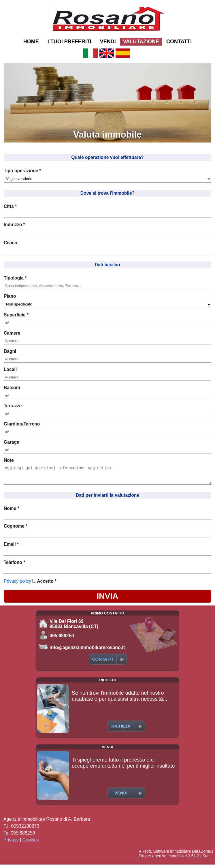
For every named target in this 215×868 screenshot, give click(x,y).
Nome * (12, 512)
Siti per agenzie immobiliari (163, 859)
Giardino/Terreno (22, 424)
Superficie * (16, 315)
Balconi (12, 388)
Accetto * (47, 585)
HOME (31, 42)
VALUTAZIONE (141, 42)
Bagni (10, 351)
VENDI (108, 42)
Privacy (11, 843)
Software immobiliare (172, 855)
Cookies (31, 843)
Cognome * (16, 529)
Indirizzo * (14, 225)
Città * (10, 206)
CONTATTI (179, 42)
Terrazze (13, 406)
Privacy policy (17, 585)
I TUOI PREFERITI (69, 42)
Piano (10, 296)
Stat (206, 859)
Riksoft (145, 855)
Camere (12, 333)
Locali (10, 369)
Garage (12, 442)
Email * (11, 548)
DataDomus (203, 855)
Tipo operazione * (22, 171)
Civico (11, 243)
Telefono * (14, 566)
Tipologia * (15, 278)
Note (9, 460)
